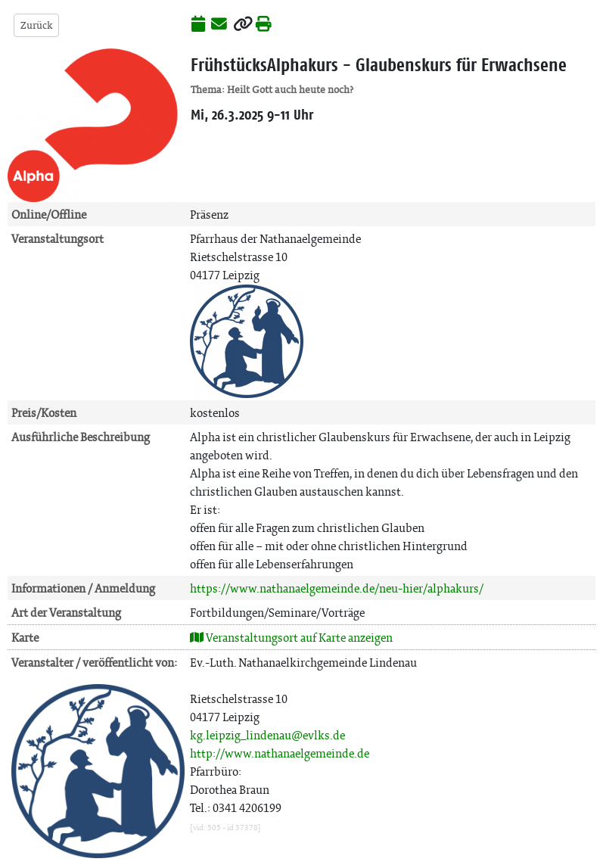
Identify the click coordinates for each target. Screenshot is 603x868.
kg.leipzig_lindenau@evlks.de (267, 735)
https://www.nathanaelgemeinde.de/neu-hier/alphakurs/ (337, 588)
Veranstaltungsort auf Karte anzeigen (291, 638)
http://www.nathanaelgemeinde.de (280, 753)
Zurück (36, 25)
